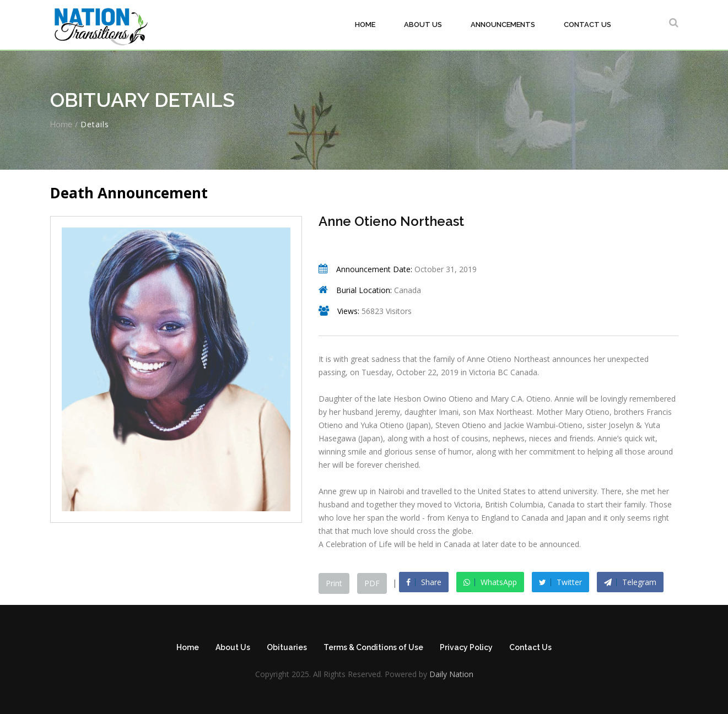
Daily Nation (450, 674)
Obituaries (287, 647)
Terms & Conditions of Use (373, 647)
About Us (423, 25)
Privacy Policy (466, 647)
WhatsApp (490, 582)
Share (424, 582)
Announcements (503, 25)
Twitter (560, 582)
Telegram (630, 582)
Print (334, 583)
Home (365, 25)
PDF (372, 583)
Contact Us (587, 25)
